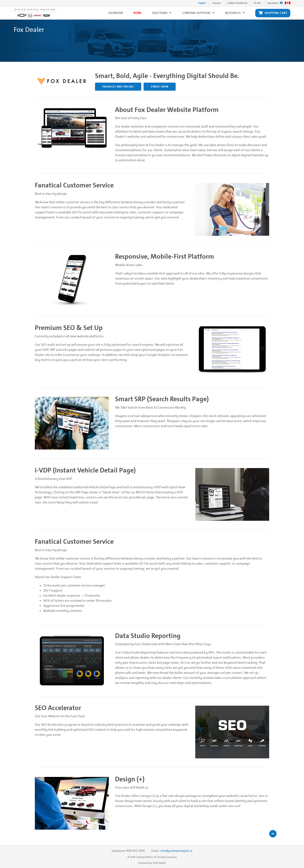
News (137, 13)
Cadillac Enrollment (237, 3)
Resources (235, 13)
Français (217, 3)
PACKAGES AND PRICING (118, 87)
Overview (116, 13)
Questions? (275, 3)
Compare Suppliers (198, 13)
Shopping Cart (273, 13)
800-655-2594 (136, 851)
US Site (257, 3)
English (202, 3)
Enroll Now (160, 87)
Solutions (162, 13)
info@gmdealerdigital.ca (176, 851)
